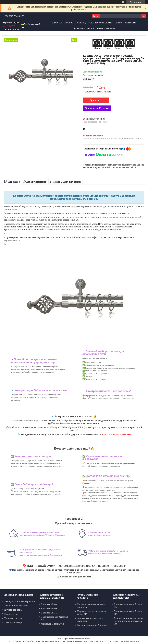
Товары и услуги (75, 23)
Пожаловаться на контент (96, 641)
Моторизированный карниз (92, 625)
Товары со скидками (101, 23)
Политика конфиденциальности (124, 641)
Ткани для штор (13, 622)
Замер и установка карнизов (20, 601)
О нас (119, 23)
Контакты (130, 23)
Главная (57, 23)
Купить (97, 100)
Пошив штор (11, 614)
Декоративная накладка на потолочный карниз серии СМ (129, 621)
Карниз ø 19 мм (49, 608)
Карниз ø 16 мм (49, 604)
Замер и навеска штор (16, 606)
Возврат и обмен (106, 28)
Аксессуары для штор (52, 624)
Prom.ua (88, 639)
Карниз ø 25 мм (49, 613)
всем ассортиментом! (116, 434)
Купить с (98, 108)
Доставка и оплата (83, 28)
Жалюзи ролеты (13, 618)
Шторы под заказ (13, 610)
